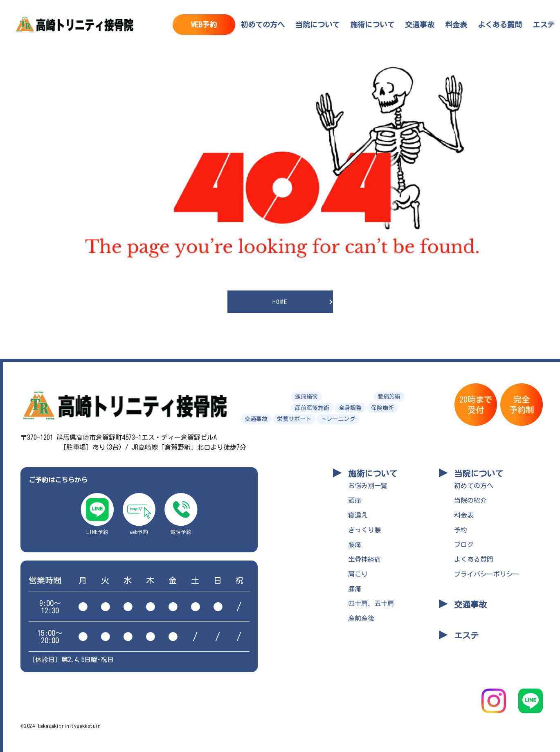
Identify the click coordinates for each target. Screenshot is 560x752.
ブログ (464, 545)
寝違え (358, 515)
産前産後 (361, 618)
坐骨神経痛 (364, 559)
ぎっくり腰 (364, 530)
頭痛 (355, 500)
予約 (461, 530)
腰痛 (355, 545)
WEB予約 (204, 25)
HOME (280, 302)
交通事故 (420, 25)
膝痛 (355, 589)
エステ (544, 25)
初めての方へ (263, 25)
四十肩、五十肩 (371, 603)
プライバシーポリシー (487, 574)
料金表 (456, 25)
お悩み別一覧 (368, 486)
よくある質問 (500, 25)
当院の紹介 (470, 500)
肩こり (358, 574)
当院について (317, 25)
